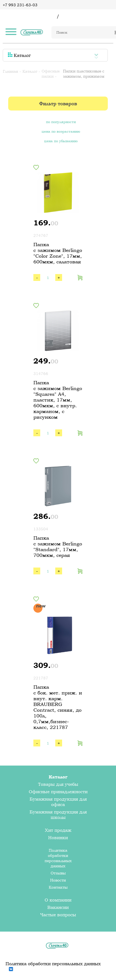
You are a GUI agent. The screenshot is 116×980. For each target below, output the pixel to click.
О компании (58, 900)
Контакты (58, 887)
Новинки (58, 837)
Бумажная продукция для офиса (58, 802)
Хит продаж (58, 830)
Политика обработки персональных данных (58, 858)
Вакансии (58, 907)
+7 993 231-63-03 (20, 5)
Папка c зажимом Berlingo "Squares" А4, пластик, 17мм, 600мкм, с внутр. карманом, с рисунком (58, 400)
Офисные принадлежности (58, 792)
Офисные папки (51, 74)
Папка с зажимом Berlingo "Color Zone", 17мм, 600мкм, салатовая (58, 253)
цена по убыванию (61, 141)
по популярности (61, 122)
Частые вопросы (58, 915)
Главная (10, 71)
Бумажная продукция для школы (58, 815)
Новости (58, 880)
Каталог (19, 55)
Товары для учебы (58, 784)
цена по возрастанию (61, 131)
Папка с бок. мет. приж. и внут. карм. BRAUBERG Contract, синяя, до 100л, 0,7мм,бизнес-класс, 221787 (58, 707)
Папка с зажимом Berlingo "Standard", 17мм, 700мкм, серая (58, 546)
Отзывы (58, 873)
